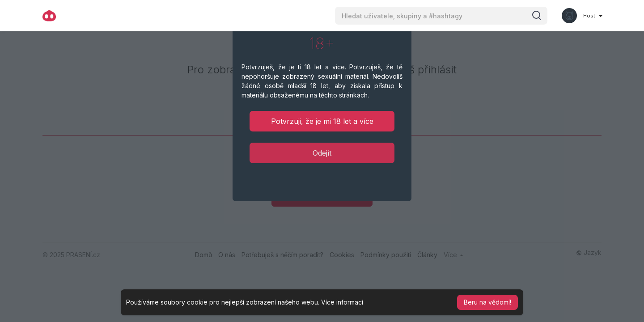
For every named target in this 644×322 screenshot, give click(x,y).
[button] (441, 16)
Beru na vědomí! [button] (487, 302)
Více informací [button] (342, 302)
